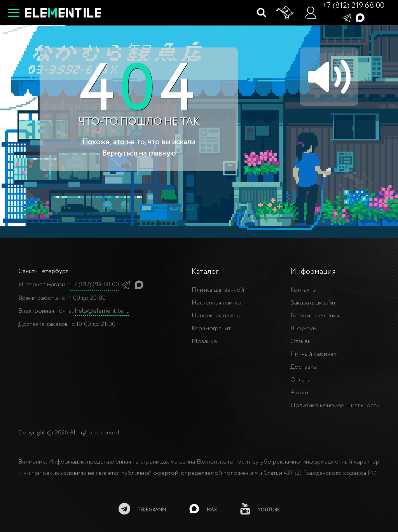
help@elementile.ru (102, 311)
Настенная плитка (216, 303)
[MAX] (203, 509)
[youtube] (260, 509)
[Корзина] (285, 13)
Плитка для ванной (218, 290)
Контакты (303, 290)
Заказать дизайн (313, 303)
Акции (299, 393)
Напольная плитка (217, 316)
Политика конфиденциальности (335, 405)
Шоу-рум (304, 328)
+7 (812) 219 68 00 (353, 6)
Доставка (304, 367)
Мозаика (204, 341)
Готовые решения (315, 316)
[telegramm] (142, 509)
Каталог (205, 272)
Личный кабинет (313, 354)
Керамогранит (211, 328)
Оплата (300, 380)
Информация (313, 272)
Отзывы (301, 341)
